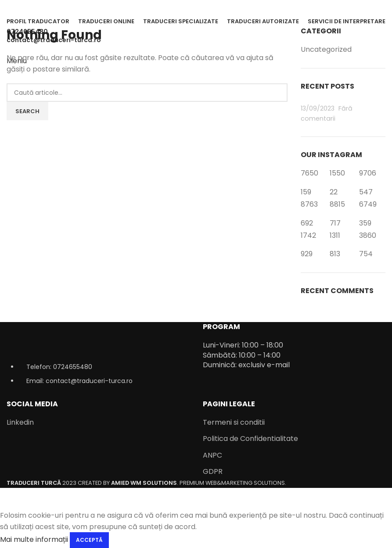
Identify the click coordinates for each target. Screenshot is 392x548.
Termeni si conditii (234, 423)
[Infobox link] (196, 244)
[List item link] (98, 378)
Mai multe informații (34, 540)
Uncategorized (326, 50)
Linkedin (20, 423)
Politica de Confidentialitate (250, 439)
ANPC (212, 455)
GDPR (213, 472)
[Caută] (147, 93)
